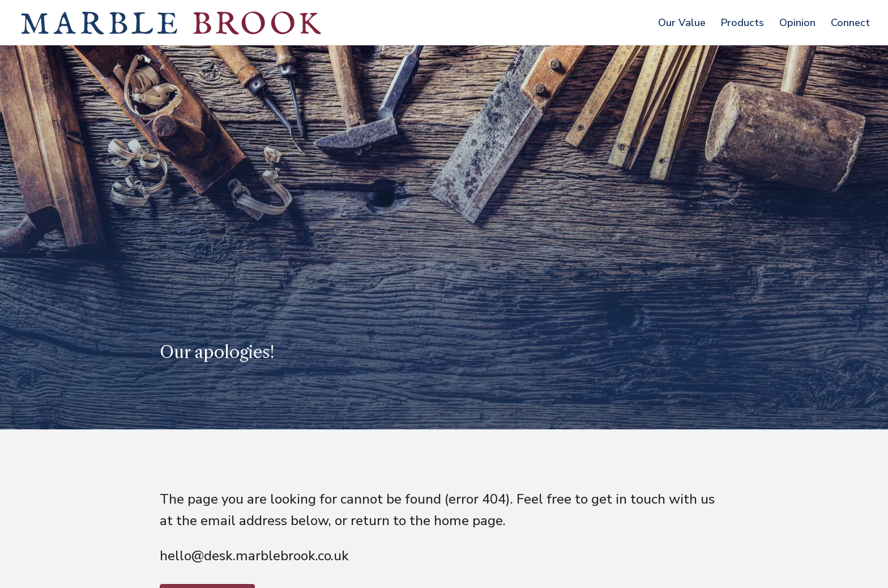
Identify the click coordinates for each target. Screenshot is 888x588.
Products (742, 24)
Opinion (797, 24)
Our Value (682, 24)
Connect (850, 24)
